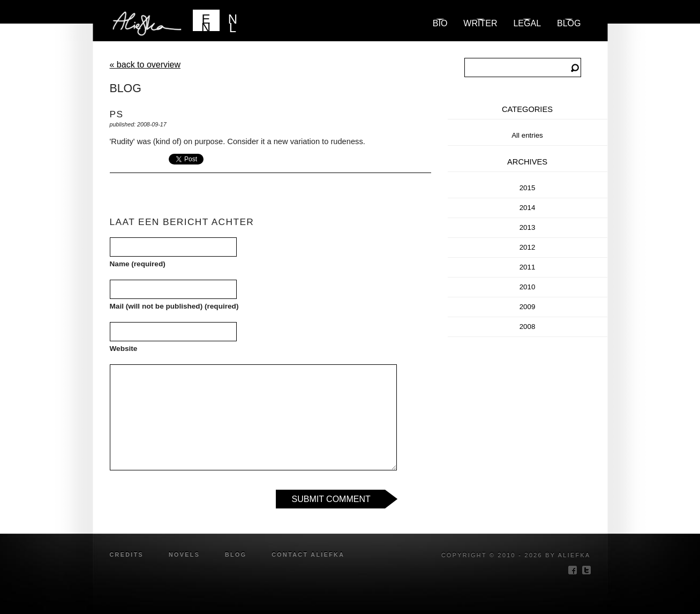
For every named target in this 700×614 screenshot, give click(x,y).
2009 (528, 307)
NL (233, 21)
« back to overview (145, 65)
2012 (528, 247)
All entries (527, 135)
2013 (528, 227)
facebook (573, 570)
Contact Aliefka (308, 555)
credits (127, 555)
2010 (528, 287)
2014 (528, 208)
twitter (586, 570)
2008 (528, 327)
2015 (528, 188)
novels (184, 555)
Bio (440, 23)
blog (569, 23)
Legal (527, 23)
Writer (480, 23)
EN (206, 21)
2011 (528, 267)
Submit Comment (331, 499)
